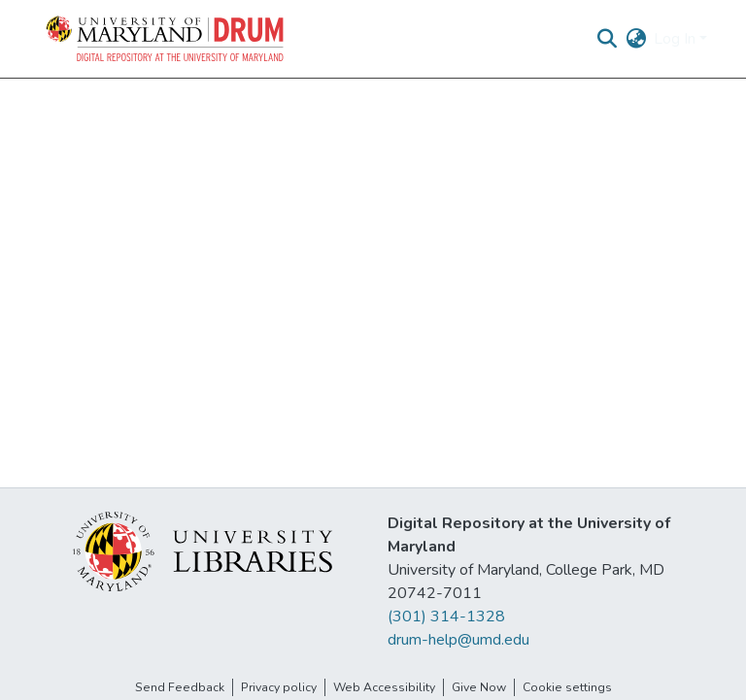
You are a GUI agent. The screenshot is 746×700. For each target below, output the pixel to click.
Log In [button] (677, 39)
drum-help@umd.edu (458, 640)
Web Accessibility (384, 687)
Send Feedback (180, 687)
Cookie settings (567, 687)
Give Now (479, 687)
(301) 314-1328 (446, 617)
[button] (166, 39)
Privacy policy (279, 687)
